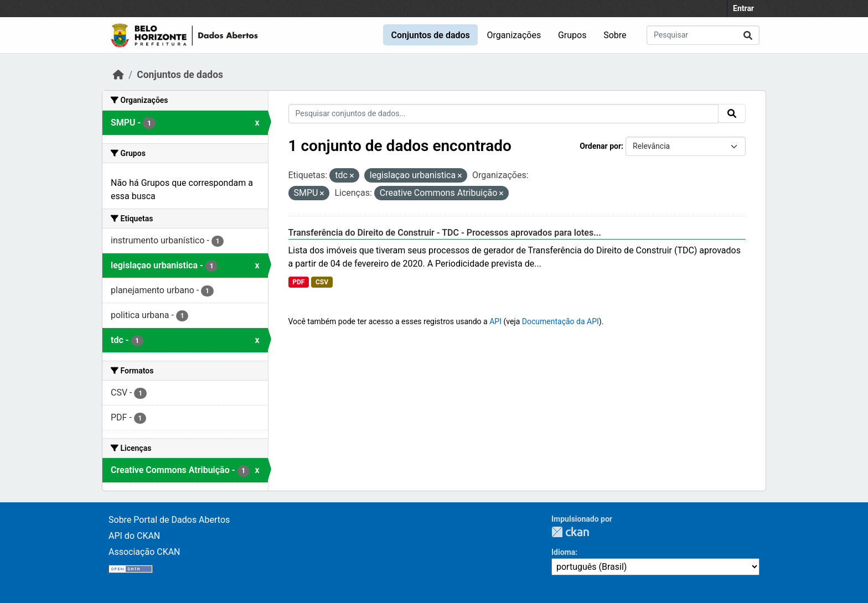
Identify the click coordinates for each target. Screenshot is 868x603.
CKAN (570, 532)
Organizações (514, 35)
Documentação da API (560, 321)
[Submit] (748, 35)
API (495, 321)
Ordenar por (600, 146)
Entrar (743, 8)
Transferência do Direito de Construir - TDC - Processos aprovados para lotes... (445, 233)
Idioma (563, 552)
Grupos (572, 35)
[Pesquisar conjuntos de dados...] (703, 35)
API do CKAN (134, 536)
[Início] (118, 75)
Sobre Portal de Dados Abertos (169, 520)
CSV (322, 282)
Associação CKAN (144, 552)
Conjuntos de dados (430, 35)
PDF (298, 282)
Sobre (615, 35)
